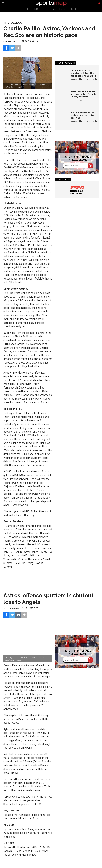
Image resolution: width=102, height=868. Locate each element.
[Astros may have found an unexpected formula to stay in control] (61, 97)
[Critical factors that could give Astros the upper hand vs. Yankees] (61, 76)
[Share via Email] (18, 615)
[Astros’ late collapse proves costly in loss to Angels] (28, 646)
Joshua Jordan (94, 79)
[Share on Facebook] (6, 48)
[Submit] (99, 3)
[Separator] (18, 48)
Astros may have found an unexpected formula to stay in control (83, 94)
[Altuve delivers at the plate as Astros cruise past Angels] (61, 118)
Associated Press (78, 79)
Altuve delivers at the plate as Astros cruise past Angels (82, 115)
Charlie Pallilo (9, 41)
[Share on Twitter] (12, 48)
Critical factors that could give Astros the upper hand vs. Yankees (83, 73)
